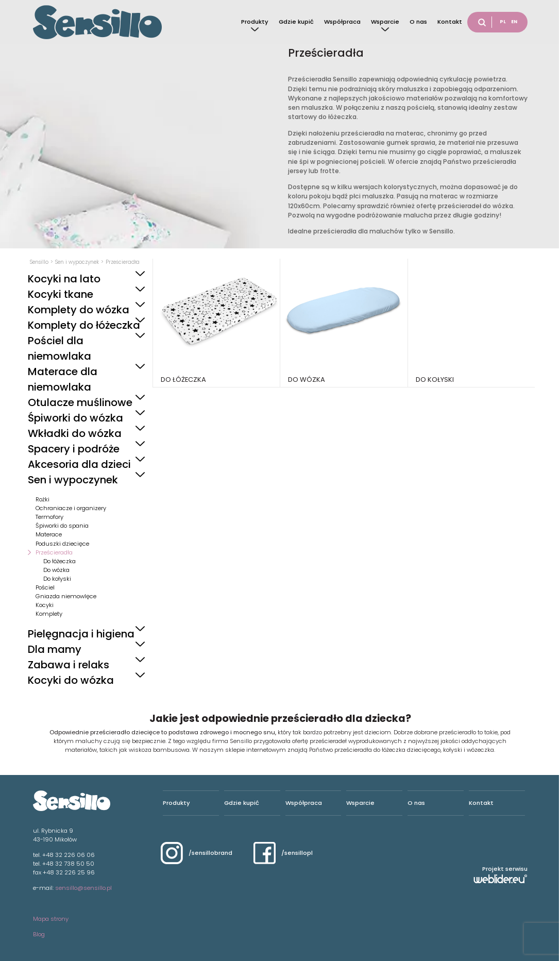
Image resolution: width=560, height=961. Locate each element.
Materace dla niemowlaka (63, 379)
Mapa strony (51, 919)
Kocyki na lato (64, 279)
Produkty (255, 22)
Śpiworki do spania (62, 526)
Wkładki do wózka (75, 433)
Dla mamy (55, 649)
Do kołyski (57, 579)
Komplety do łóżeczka (84, 325)
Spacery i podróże (74, 449)
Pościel (45, 587)
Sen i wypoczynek (73, 480)
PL (503, 22)
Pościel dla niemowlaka (60, 348)
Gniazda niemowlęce (66, 596)
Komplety (49, 614)
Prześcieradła (54, 552)
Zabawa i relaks (69, 665)
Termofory (49, 517)
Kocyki (45, 605)
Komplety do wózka (79, 310)
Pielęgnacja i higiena (81, 634)
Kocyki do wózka (71, 680)
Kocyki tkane (61, 294)
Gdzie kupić (296, 22)
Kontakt (450, 22)
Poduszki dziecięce (62, 544)
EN (514, 22)
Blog (39, 934)
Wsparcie (385, 22)
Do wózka (56, 570)
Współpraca (342, 22)
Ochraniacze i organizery (71, 508)
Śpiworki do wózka (75, 418)
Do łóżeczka (60, 561)
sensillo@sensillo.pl (83, 888)
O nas (418, 22)
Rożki (43, 499)
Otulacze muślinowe (80, 402)
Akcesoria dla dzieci (79, 464)
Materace (49, 534)
